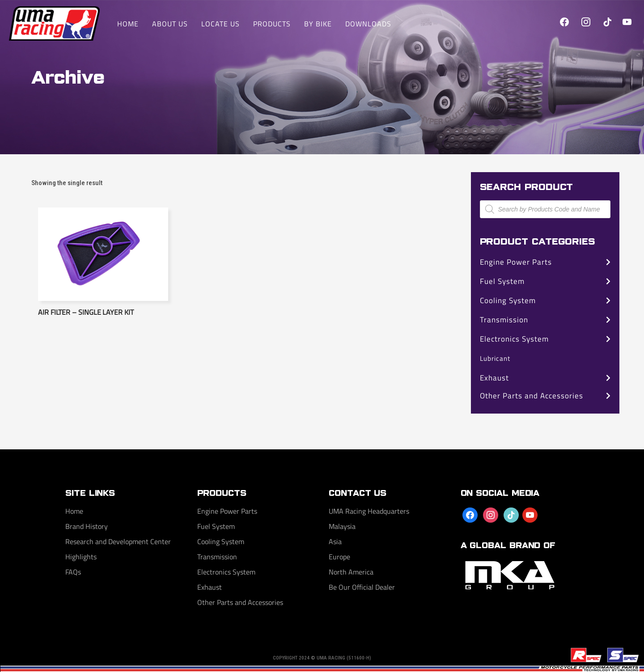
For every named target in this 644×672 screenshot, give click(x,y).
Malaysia (342, 526)
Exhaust (494, 378)
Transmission (504, 320)
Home (74, 511)
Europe (339, 557)
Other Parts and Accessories (532, 396)
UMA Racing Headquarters (369, 511)
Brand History (87, 526)
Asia (335, 541)
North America (351, 572)
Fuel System (502, 281)
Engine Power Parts (516, 262)
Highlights (81, 557)
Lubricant (495, 358)
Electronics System (514, 339)
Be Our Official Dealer (362, 587)
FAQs (73, 572)
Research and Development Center (118, 541)
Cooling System (508, 300)
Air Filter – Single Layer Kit (86, 312)
